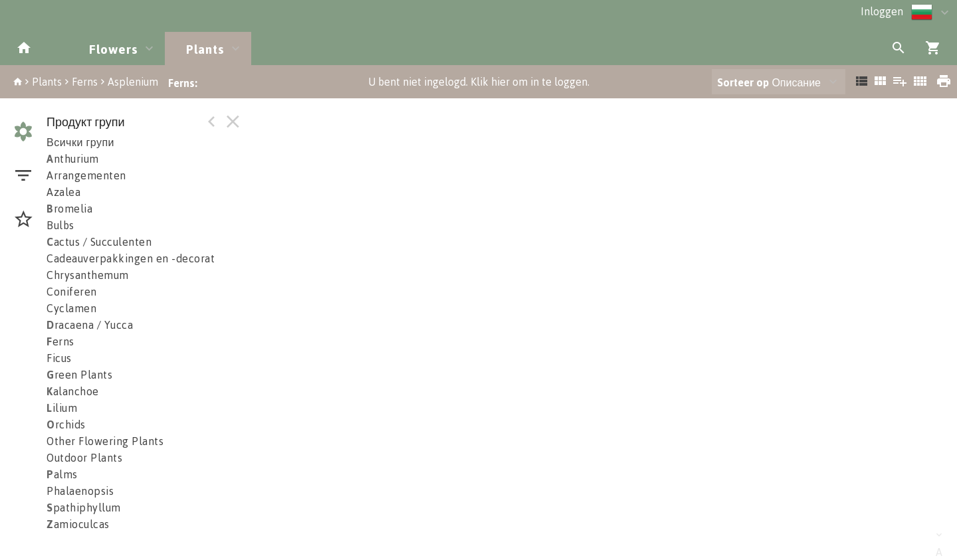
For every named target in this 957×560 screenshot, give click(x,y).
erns (60, 341)
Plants (205, 49)
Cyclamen (71, 308)
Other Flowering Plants (105, 441)
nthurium (73, 159)
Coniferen (72, 292)
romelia (69, 209)
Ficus (59, 358)
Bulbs (60, 225)
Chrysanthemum (88, 275)
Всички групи (80, 142)
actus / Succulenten (99, 242)
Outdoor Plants (84, 458)
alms (62, 474)
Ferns (85, 82)
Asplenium (133, 82)
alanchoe (73, 391)
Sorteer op (743, 82)
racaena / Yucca (90, 325)
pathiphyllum (84, 508)
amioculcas (78, 524)
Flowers (114, 49)
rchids (66, 424)
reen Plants (79, 375)
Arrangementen (86, 175)
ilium (62, 408)
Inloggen (882, 11)
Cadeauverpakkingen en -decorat (131, 258)
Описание (769, 82)
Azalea (63, 192)
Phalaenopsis (80, 491)
